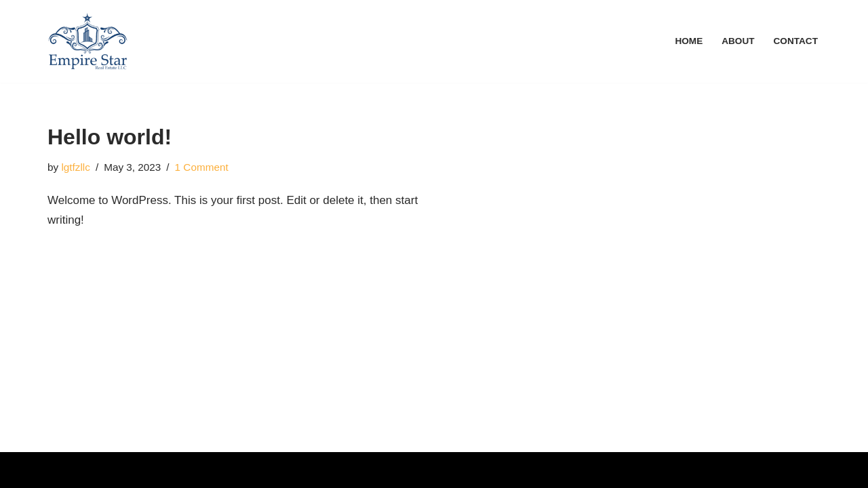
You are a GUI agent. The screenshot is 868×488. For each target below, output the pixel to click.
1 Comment (202, 167)
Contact (796, 41)
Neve (61, 469)
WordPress (176, 469)
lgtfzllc (76, 167)
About (738, 41)
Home (689, 41)
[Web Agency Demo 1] (87, 41)
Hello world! (110, 137)
